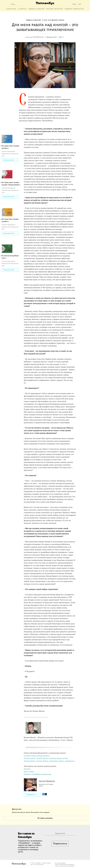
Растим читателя (54, 9)
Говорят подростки (74, 9)
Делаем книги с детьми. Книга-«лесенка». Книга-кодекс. (46, 758)
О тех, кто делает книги (53, 20)
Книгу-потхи (29, 771)
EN (80, 4)
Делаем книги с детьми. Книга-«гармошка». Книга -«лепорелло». (49, 761)
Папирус (27, 769)
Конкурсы (11, 9)
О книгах (22, 9)
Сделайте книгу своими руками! (37, 756)
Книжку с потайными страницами (37, 774)
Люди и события (36, 9)
